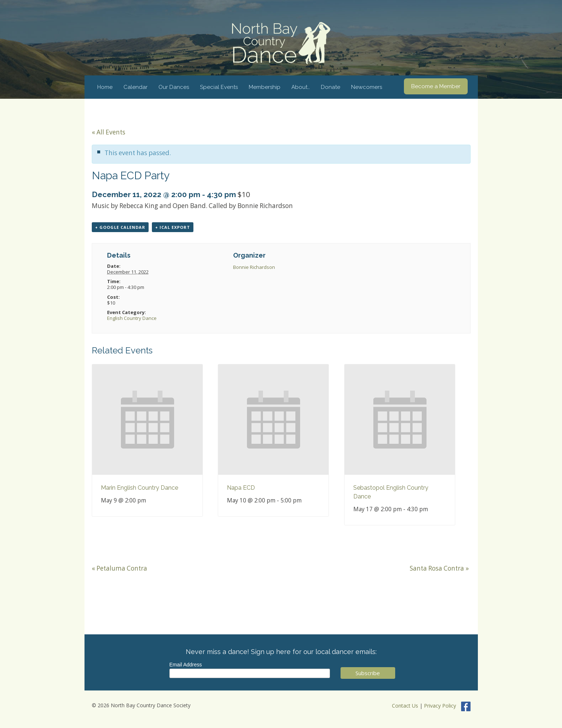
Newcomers (367, 87)
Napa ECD (241, 488)
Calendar (135, 87)
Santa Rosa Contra (439, 568)
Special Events (219, 87)
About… (301, 87)
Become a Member (436, 86)
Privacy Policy (440, 706)
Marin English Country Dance (139, 488)
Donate (331, 87)
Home (105, 87)
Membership (265, 87)
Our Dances (174, 87)
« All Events (109, 132)
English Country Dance (132, 318)
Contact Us (405, 706)
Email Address (186, 665)
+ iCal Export (173, 227)
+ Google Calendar (120, 227)
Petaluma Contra (119, 568)
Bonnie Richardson (254, 267)
